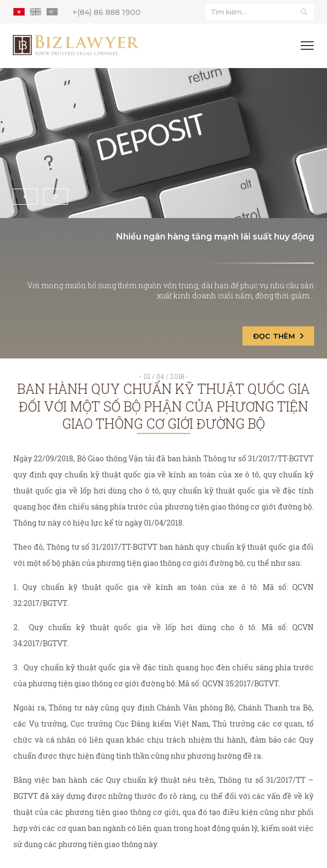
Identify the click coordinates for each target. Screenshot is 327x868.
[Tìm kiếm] (304, 12)
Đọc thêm (278, 336)
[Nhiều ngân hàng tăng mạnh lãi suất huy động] (163, 143)
